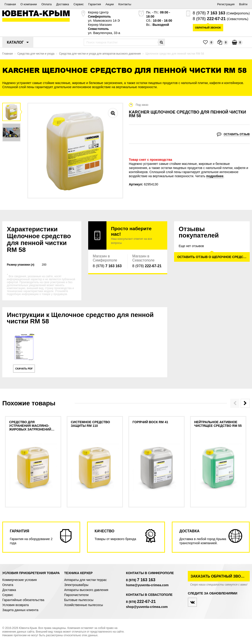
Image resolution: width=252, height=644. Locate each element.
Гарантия (94, 4)
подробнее (215, 176)
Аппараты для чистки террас (85, 580)
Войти (243, 4)
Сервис (79, 4)
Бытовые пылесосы (79, 600)
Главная (10, 4)
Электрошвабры (76, 585)
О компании (29, 4)
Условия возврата (16, 605)
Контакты (125, 4)
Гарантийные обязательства (23, 600)
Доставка (63, 4)
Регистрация (226, 4)
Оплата (46, 4)
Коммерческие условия (20, 580)
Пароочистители (76, 595)
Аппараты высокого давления (86, 590)
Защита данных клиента (20, 610)
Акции (110, 4)
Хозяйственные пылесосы (84, 605)
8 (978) (209, 13)
